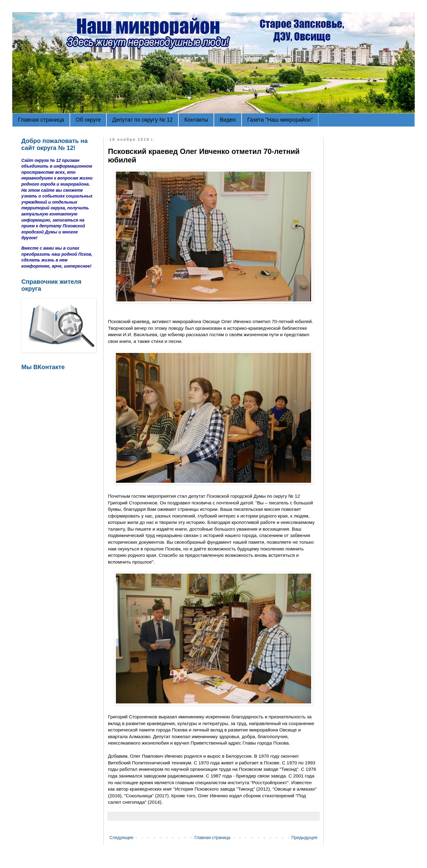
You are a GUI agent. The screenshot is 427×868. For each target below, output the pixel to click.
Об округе (88, 120)
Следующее (121, 838)
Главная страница (41, 120)
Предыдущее (304, 838)
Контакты (196, 120)
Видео (228, 120)
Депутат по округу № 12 (142, 120)
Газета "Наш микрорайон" (280, 120)
